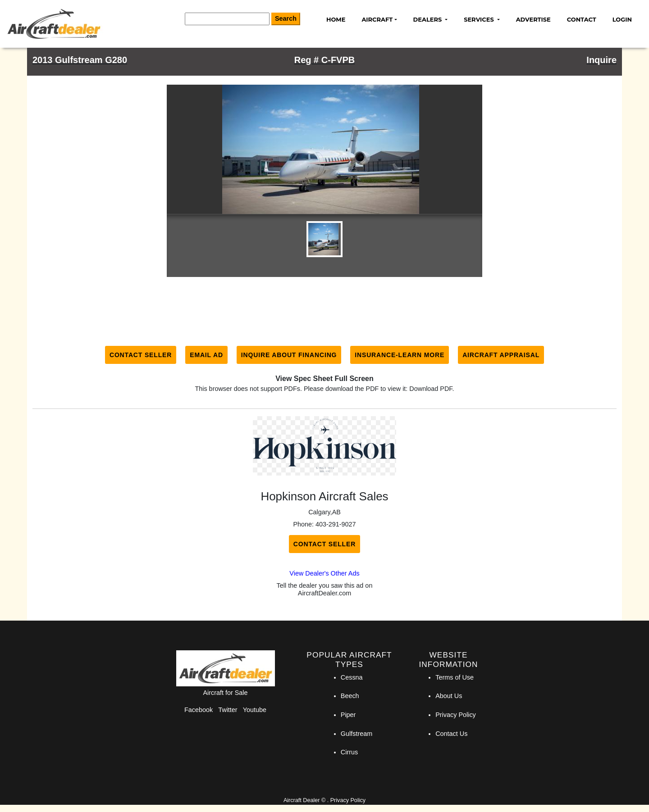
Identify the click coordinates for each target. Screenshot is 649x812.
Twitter (228, 710)
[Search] (227, 19)
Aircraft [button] (377, 19)
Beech (350, 696)
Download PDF (431, 389)
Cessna (352, 677)
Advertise (533, 19)
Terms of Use (455, 677)
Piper (348, 715)
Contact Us (451, 734)
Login (622, 19)
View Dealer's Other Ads (324, 573)
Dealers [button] (428, 19)
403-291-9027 (336, 524)
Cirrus (349, 752)
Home (336, 19)
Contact (582, 19)
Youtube (255, 710)
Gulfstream (356, 734)
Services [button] (480, 19)
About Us (449, 696)
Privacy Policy (456, 715)
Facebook (199, 710)
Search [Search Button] (286, 18)
